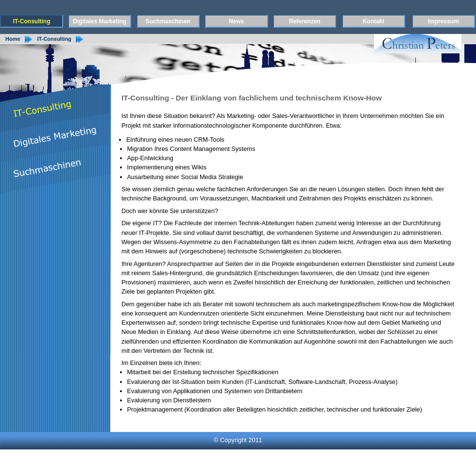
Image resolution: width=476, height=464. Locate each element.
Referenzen (305, 21)
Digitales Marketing (100, 21)
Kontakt (374, 21)
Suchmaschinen (168, 21)
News (236, 21)
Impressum (443, 21)
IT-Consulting (32, 21)
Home (13, 39)
